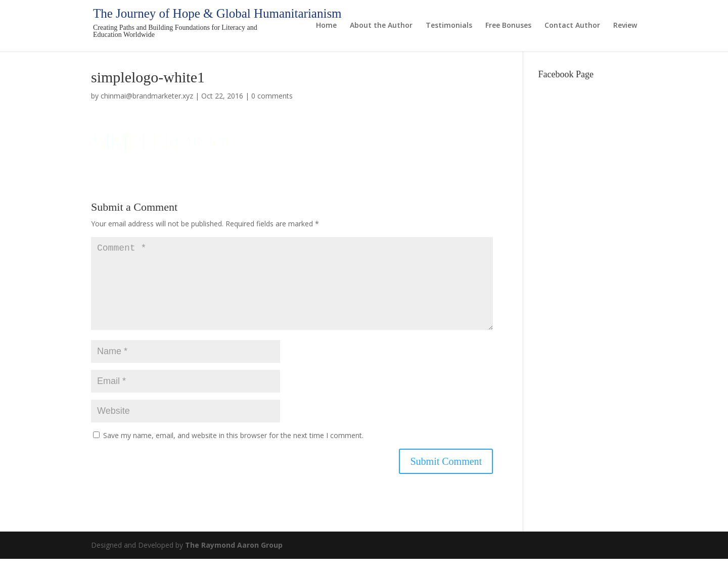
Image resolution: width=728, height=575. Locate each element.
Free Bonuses (508, 26)
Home (326, 26)
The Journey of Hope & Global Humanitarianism (217, 13)
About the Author (381, 26)
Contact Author (572, 26)
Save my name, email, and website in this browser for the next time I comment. (233, 451)
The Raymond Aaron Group (234, 561)
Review (625, 26)
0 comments (272, 96)
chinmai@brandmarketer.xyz (147, 96)
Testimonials (449, 26)
